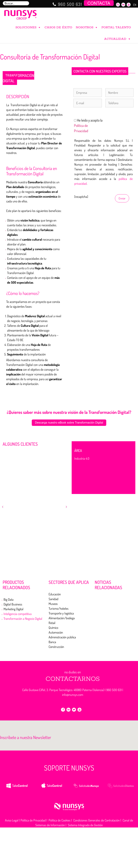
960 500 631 (70, 4)
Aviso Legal (12, 820)
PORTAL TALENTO (116, 27)
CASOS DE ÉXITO (58, 27)
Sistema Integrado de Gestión (85, 825)
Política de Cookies (60, 820)
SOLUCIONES (28, 27)
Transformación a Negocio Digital (23, 619)
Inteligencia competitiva (18, 614)
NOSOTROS (87, 27)
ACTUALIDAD (118, 38)
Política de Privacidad (33, 820)
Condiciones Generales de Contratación (96, 820)
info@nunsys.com (73, 695)
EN (135, 5)
